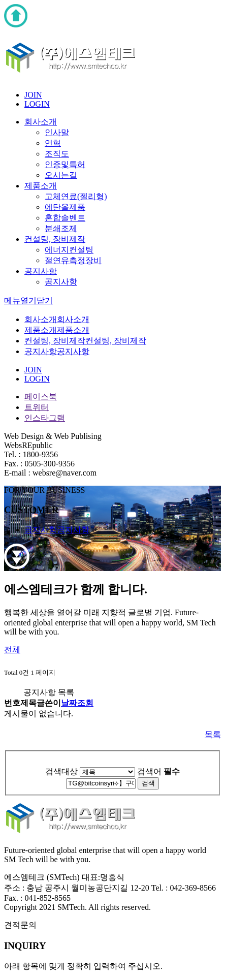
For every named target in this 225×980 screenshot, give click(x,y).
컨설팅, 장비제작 (55, 239)
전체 (12, 650)
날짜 (69, 703)
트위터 (37, 407)
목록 (213, 734)
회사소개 (41, 122)
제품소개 (41, 186)
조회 (85, 703)
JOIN (33, 95)
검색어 (158, 771)
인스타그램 (45, 418)
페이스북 (41, 397)
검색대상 (61, 771)
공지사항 (41, 271)
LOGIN (37, 104)
